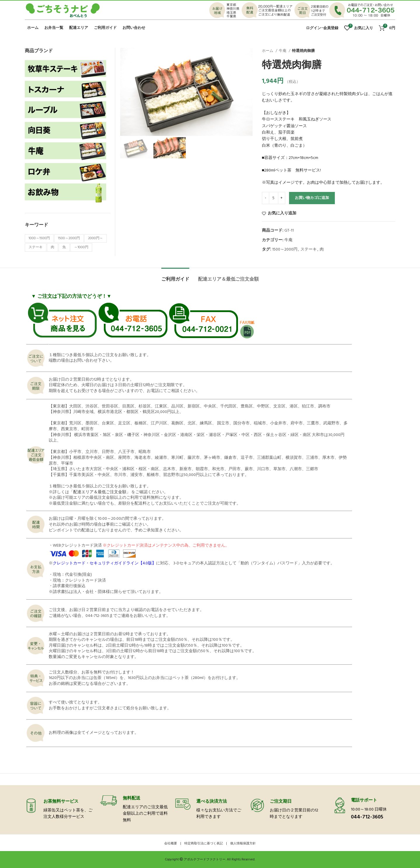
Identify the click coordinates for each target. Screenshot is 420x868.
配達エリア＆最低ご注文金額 (100, 492)
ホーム (268, 51)
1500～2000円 (285, 250)
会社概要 (171, 843)
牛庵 (283, 51)
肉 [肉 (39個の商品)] (52, 247)
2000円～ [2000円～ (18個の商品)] (96, 238)
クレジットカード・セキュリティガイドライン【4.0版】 (104, 563)
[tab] (175, 277)
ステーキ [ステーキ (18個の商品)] (36, 247)
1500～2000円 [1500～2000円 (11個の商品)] (69, 238)
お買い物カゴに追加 (312, 198)
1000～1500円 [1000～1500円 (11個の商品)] (39, 238)
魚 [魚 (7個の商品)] (64, 247)
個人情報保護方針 (243, 843)
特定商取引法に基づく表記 (204, 843)
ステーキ (309, 250)
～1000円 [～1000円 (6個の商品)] (81, 247)
